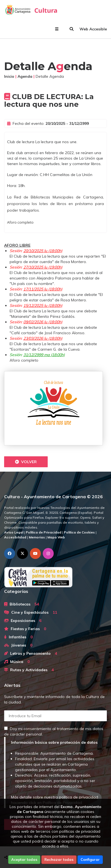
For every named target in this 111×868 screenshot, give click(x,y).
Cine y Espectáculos (31, 612)
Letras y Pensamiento (31, 653)
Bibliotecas (22, 604)
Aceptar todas (24, 860)
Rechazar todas (59, 860)
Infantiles (18, 637)
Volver (26, 462)
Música (17, 662)
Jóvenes (18, 645)
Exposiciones (23, 621)
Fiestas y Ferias (25, 629)
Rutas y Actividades (29, 670)
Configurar (90, 860)
